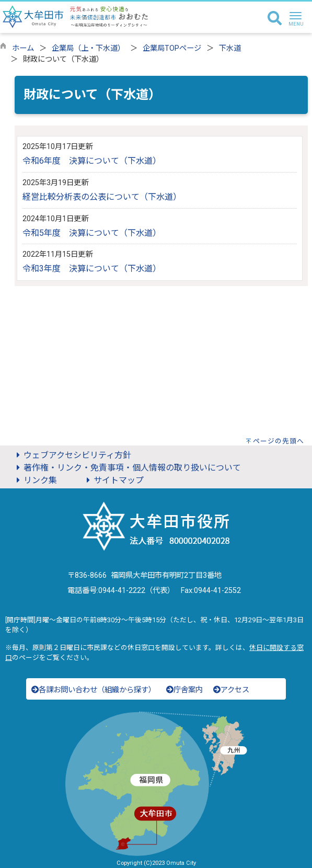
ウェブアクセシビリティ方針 (72, 455)
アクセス (231, 690)
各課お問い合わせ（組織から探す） (94, 690)
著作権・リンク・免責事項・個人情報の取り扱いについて (127, 468)
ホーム (23, 48)
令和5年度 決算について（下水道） (92, 233)
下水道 (230, 48)
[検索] (275, 19)
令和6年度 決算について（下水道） (92, 161)
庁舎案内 (184, 690)
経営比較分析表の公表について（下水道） (102, 197)
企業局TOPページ (172, 48)
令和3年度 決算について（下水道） (92, 269)
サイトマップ (113, 480)
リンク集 (35, 480)
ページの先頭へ (279, 441)
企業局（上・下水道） (88, 48)
